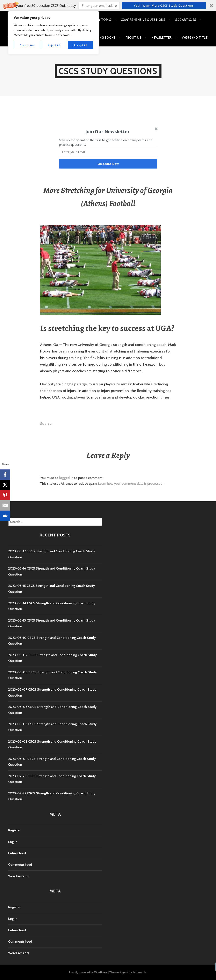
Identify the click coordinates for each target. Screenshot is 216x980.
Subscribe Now (108, 164)
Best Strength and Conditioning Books (82, 38)
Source (46, 424)
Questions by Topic (94, 20)
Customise (27, 963)
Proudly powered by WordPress (88, 972)
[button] (108, 5)
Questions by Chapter (49, 20)
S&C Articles (186, 20)
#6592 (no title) (195, 38)
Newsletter (162, 38)
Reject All (54, 963)
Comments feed (20, 865)
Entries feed (17, 853)
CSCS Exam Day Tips (23, 38)
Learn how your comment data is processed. (131, 484)
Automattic (139, 972)
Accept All (80, 963)
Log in (13, 842)
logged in (66, 478)
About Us (134, 38)
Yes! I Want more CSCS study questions (164, 5)
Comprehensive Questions (143, 20)
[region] (53, 950)
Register (14, 830)
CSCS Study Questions (108, 71)
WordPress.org (19, 876)
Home (15, 20)
